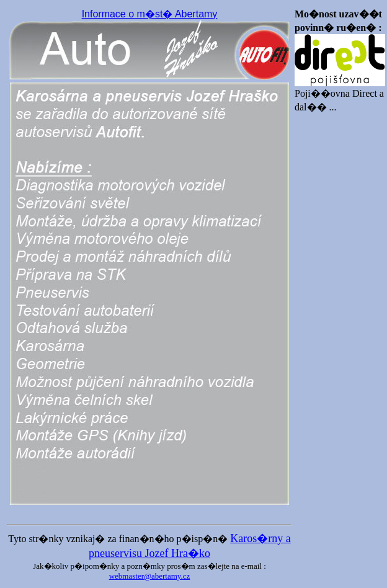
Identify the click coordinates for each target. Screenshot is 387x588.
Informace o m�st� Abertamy (150, 14)
